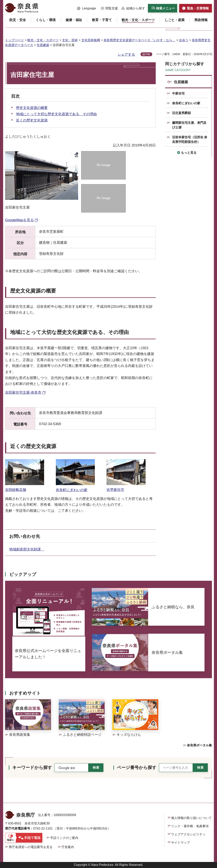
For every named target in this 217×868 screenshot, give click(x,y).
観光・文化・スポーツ (43, 40)
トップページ (14, 40)
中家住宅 (178, 93)
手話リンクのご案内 (64, 838)
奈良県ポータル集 (199, 745)
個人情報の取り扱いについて (191, 818)
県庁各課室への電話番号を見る (31, 847)
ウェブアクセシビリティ (188, 834)
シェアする (126, 54)
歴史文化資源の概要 (32, 108)
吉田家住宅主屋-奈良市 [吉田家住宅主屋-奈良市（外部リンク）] (23, 393)
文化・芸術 (70, 40)
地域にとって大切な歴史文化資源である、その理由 (56, 114)
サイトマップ (181, 843)
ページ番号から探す (137, 768)
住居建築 (43, 45)
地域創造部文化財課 (27, 549)
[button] (87, 8)
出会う (184, 40)
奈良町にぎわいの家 (186, 103)
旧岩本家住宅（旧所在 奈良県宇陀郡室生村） (190, 140)
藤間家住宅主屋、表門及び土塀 (189, 125)
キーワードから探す (32, 768)
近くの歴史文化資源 (32, 120)
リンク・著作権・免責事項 (190, 826)
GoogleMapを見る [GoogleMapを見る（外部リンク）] (19, 220)
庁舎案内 (68, 847)
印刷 (148, 54)
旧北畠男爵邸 (181, 113)
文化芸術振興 (91, 40)
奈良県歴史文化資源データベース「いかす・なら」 (140, 40)
